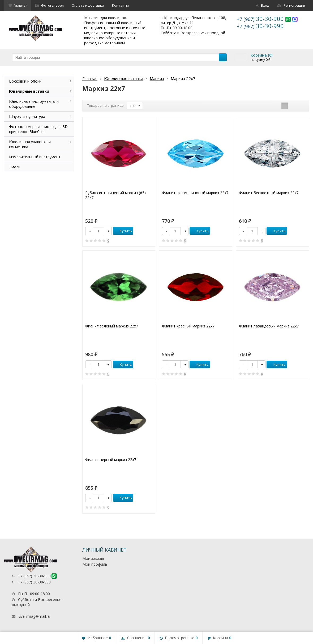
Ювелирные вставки (124, 78)
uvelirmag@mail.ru (34, 616)
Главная (18, 5)
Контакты (120, 5)
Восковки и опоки (25, 81)
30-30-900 (261, 19)
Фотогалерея (50, 5)
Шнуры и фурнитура (27, 116)
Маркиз (157, 78)
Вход (262, 5)
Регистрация (291, 5)
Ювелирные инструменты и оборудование (34, 104)
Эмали (15, 167)
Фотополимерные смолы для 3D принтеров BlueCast (38, 129)
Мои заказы (93, 558)
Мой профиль (95, 564)
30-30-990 (260, 26)
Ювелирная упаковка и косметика (30, 144)
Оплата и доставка (88, 5)
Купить (123, 231)
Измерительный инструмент (35, 157)
